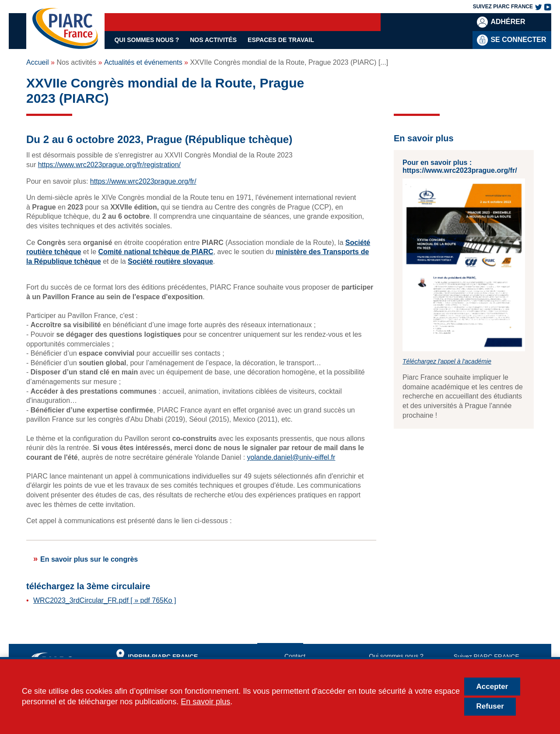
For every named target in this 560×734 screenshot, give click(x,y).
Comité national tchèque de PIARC (156, 252)
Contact (295, 656)
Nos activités (213, 40)
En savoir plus (205, 702)
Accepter (492, 687)
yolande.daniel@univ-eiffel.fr (291, 457)
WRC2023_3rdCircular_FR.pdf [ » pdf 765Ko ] (105, 600)
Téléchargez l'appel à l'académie (447, 361)
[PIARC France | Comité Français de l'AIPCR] (65, 29)
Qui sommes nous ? (147, 40)
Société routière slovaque (170, 261)
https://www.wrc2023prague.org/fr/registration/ (109, 165)
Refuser (490, 706)
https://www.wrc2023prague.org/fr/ (143, 181)
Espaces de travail (281, 40)
